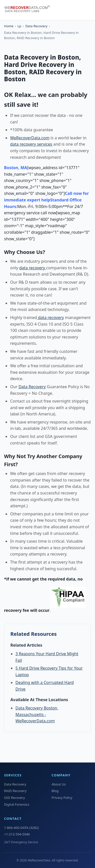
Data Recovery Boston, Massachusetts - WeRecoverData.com (37, 714)
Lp (19, 26)
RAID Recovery (15, 791)
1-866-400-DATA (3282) (21, 828)
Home (9, 26)
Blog (55, 791)
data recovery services (31, 144)
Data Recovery (36, 26)
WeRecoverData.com (30, 138)
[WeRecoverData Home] (29, 10)
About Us (59, 784)
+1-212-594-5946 (17, 834)
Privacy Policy (62, 798)
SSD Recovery (14, 798)
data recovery (33, 268)
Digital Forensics (17, 804)
